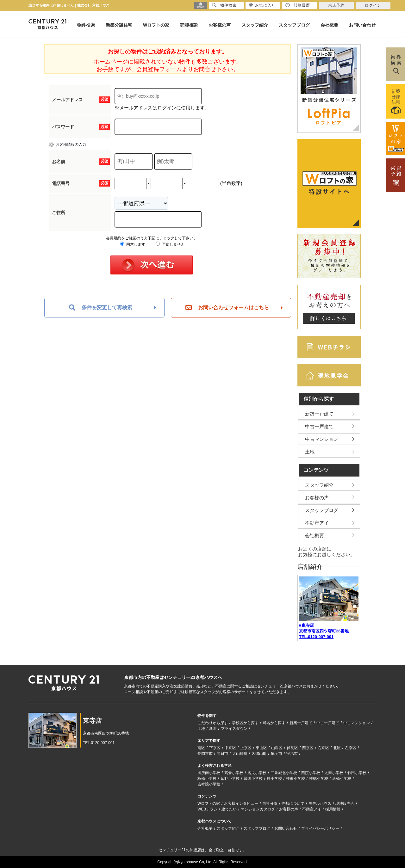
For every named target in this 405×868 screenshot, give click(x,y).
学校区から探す (245, 723)
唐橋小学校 (342, 779)
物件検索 (86, 25)
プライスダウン (234, 729)
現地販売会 (345, 803)
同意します (133, 244)
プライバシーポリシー (320, 828)
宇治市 (292, 754)
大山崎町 (240, 754)
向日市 (222, 754)
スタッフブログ (294, 25)
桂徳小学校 (319, 779)
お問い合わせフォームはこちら (227, 308)
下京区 (215, 748)
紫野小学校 (230, 779)
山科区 (277, 748)
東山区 (261, 748)
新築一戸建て (319, 414)
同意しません (170, 244)
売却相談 (189, 25)
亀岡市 (277, 754)
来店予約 (336, 5)
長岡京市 (205, 754)
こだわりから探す (213, 723)
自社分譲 (270, 803)
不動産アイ (317, 523)
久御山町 (259, 754)
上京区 (246, 748)
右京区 (323, 748)
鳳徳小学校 (253, 779)
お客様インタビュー (241, 803)
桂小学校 (274, 779)
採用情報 (333, 809)
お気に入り (262, 5)
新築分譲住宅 (119, 25)
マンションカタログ (258, 809)
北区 (337, 748)
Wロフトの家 (156, 25)
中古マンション (322, 439)
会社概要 (329, 25)
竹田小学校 (357, 773)
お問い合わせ (362, 25)
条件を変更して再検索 (101, 308)
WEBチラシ (207, 809)
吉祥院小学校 (209, 784)
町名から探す (274, 723)
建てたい (229, 809)
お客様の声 (220, 25)
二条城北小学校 (284, 773)
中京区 (230, 748)
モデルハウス (320, 803)
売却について (293, 803)
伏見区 (292, 748)
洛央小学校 (257, 773)
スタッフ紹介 (255, 25)
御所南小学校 (209, 773)
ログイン (373, 5)
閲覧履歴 (298, 5)
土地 (310, 452)
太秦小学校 (334, 773)
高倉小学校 (234, 773)
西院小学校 (311, 773)
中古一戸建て (319, 426)
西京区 (308, 748)
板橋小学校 (207, 779)
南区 (201, 748)
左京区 (351, 748)
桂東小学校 (296, 779)
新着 (213, 729)
